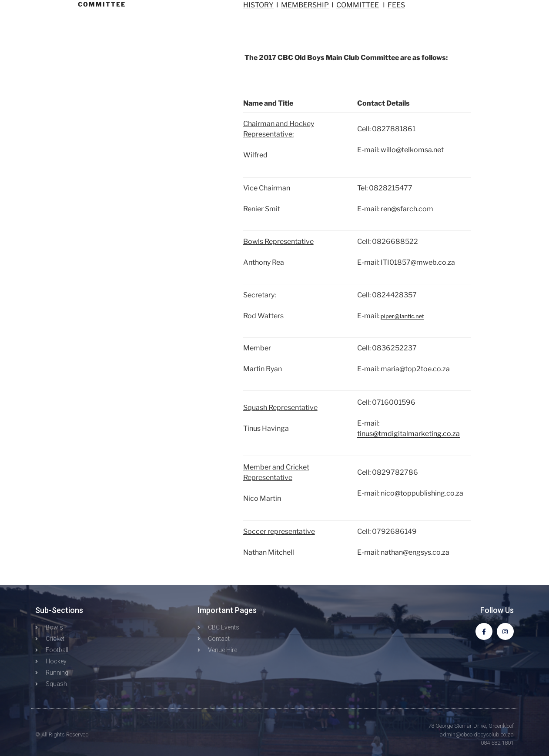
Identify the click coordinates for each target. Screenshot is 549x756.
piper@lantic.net (402, 316)
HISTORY (258, 5)
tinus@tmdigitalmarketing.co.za (408, 434)
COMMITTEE (358, 5)
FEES (396, 5)
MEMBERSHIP (305, 5)
